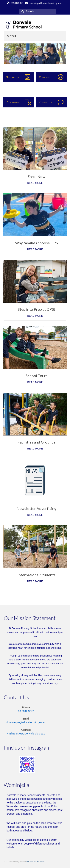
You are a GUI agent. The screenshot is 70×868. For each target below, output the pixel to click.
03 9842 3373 (26, 711)
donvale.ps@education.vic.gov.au (26, 722)
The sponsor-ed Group (36, 862)
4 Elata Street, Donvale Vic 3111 (26, 734)
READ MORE (35, 183)
